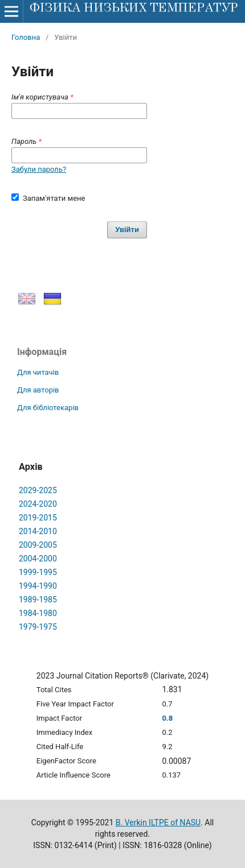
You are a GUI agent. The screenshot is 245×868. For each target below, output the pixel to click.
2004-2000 (38, 559)
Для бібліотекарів (48, 408)
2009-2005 (38, 545)
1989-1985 (38, 600)
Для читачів (38, 372)
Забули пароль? (39, 169)
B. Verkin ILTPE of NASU (158, 822)
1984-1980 (38, 613)
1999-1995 (38, 572)
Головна (26, 37)
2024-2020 (38, 504)
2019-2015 (38, 518)
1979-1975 (38, 627)
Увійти (127, 230)
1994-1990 (38, 586)
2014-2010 (38, 531)
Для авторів (38, 390)
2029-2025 (38, 490)
